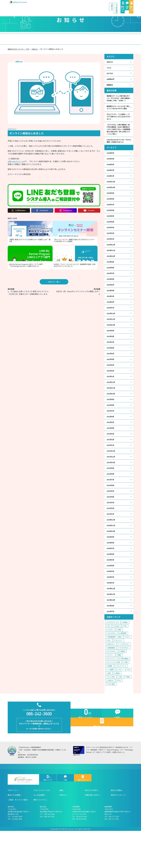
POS (120, 713)
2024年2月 (111, 319)
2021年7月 (111, 505)
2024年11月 (111, 265)
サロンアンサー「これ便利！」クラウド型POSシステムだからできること (118, 121)
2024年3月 (111, 313)
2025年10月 (111, 198)
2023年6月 (111, 367)
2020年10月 (111, 560)
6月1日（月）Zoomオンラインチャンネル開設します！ (79, 269)
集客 (128, 709)
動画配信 (110, 82)
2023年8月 (111, 355)
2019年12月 (111, 620)
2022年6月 (111, 439)
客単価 (123, 684)
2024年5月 (111, 301)
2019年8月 (111, 638)
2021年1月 (111, 541)
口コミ (128, 669)
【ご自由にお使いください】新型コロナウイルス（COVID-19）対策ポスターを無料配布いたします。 (30, 270)
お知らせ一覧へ (54, 257)
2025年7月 (111, 216)
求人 (109, 673)
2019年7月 (111, 644)
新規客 (110, 698)
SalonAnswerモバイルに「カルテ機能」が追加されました (119, 150)
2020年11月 (111, 554)
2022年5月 (111, 445)
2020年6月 (111, 584)
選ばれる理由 (73, 37)
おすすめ (110, 70)
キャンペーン (112, 691)
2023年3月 (111, 385)
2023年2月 (111, 391)
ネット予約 (111, 709)
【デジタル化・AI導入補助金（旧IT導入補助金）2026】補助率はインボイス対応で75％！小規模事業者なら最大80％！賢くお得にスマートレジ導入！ (118, 136)
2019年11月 (111, 626)
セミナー (111, 688)
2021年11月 (111, 481)
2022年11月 (111, 409)
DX (129, 702)
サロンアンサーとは (20, 37)
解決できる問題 (93, 37)
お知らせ (60, 4)
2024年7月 (111, 289)
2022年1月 (111, 469)
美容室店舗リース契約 (115, 669)
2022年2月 (111, 463)
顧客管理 (123, 666)
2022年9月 (111, 421)
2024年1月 (111, 325)
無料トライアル (96, 5)
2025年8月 (111, 210)
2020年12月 (111, 548)
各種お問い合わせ (92, 832)
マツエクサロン (124, 680)
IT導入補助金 (125, 691)
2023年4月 (111, 379)
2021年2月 (111, 535)
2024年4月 (111, 307)
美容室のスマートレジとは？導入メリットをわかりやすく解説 (118, 109)
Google (117, 658)
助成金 (125, 655)
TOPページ (12, 827)
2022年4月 (111, 451)
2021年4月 (111, 523)
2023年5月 (111, 373)
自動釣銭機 (111, 680)
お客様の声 (111, 76)
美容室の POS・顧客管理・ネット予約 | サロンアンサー (22, 4)
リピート (121, 702)
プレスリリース (121, 698)
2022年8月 (111, 427)
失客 (126, 695)
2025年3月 (111, 240)
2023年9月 (111, 349)
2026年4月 (111, 168)
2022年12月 (111, 403)
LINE (121, 709)
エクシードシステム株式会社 (23, 817)
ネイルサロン (112, 684)
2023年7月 (111, 361)
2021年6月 (111, 511)
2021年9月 (111, 493)
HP (109, 658)
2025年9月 (111, 204)
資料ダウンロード (126, 5)
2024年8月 (111, 283)
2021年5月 (111, 517)
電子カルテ (111, 677)
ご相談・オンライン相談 (117, 37)
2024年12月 (111, 259)
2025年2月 (111, 247)
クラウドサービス (113, 655)
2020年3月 (111, 602)
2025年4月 (111, 235)
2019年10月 (111, 632)
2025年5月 (111, 228)
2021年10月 (111, 487)
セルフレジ (119, 673)
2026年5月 (111, 162)
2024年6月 (111, 295)
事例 (109, 706)
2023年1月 (111, 397)
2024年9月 (111, 277)
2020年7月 (111, 578)
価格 (38, 37)
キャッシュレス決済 (114, 695)
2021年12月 (111, 475)
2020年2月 (111, 608)
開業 (120, 688)
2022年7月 (111, 433)
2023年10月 (111, 343)
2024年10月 (111, 271)
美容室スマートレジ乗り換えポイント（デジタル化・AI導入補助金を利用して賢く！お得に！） (118, 97)
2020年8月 (111, 572)
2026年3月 (111, 174)
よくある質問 (77, 4)
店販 (120, 662)
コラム (109, 64)
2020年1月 (111, 614)
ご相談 (111, 5)
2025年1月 (111, 253)
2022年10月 (111, 415)
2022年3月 (111, 457)
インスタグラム (124, 677)
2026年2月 (111, 180)
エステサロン (112, 666)
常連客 (118, 706)
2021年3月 (111, 529)
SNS (125, 658)
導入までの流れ (54, 37)
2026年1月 (111, 186)
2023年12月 (111, 331)
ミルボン (111, 662)
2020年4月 (111, 596)
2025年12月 (111, 192)
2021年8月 (111, 499)
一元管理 (111, 702)
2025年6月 (111, 222)
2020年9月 (111, 566)
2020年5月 (111, 590)
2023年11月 (111, 337)
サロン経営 (111, 717)
